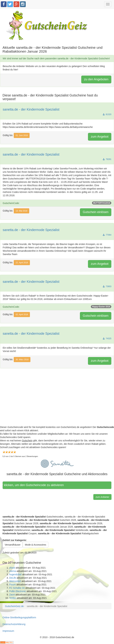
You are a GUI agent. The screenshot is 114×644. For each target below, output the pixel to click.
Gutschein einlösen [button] (96, 212)
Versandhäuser (13, 545)
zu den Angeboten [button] (96, 79)
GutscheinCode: (57, 203)
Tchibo (13, 598)
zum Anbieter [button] (102, 497)
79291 (107, 159)
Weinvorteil (15, 581)
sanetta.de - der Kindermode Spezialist (31, 109)
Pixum (13, 585)
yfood (12, 568)
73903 (107, 286)
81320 (107, 114)
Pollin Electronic (18, 591)
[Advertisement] (57, 402)
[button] (57, 463)
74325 (107, 339)
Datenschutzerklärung (14, 624)
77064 (107, 235)
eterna (13, 571)
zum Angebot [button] (100, 137)
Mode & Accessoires (36, 545)
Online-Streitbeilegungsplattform (19, 617)
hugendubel (15, 574)
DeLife (13, 578)
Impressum (8, 631)
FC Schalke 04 (17, 588)
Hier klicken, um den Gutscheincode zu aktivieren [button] (34, 485)
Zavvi (12, 595)
